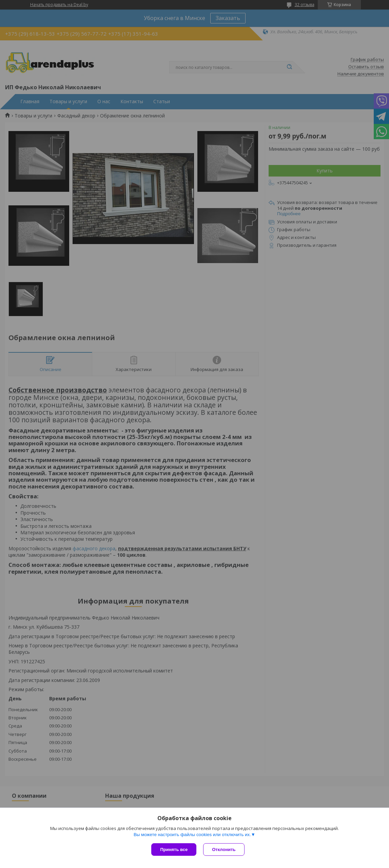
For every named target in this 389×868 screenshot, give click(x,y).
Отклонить (224, 849)
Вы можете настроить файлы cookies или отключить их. (192, 835)
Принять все (174, 849)
